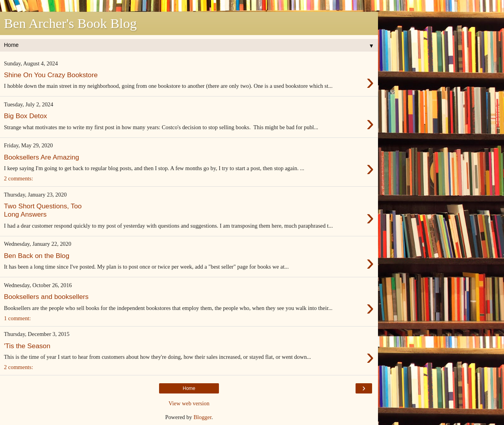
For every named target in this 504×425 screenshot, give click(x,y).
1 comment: (17, 318)
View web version (189, 403)
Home (189, 388)
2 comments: (19, 178)
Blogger (202, 417)
